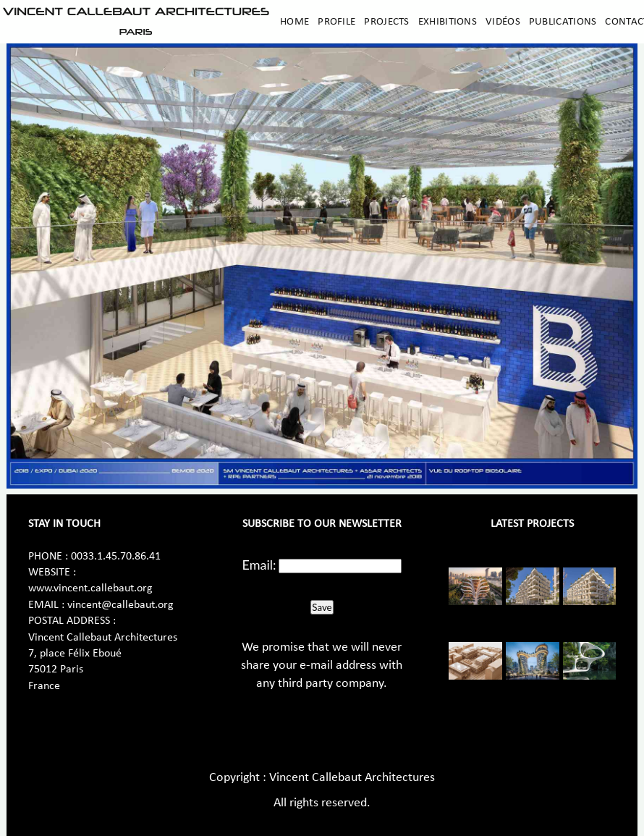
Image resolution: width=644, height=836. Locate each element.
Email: (259, 565)
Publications (563, 22)
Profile (336, 22)
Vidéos (503, 22)
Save (322, 607)
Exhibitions (448, 22)
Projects (386, 22)
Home (295, 22)
